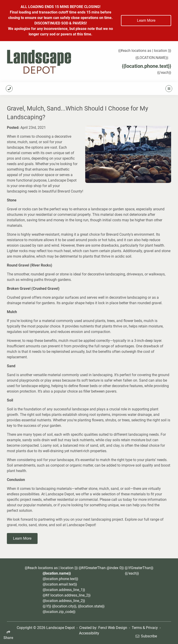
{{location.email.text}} (60, 584)
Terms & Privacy (145, 628)
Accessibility (89, 633)
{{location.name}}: (152, 58)
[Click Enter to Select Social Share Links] (10, 633)
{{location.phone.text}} (147, 66)
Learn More (146, 20)
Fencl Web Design (113, 628)
